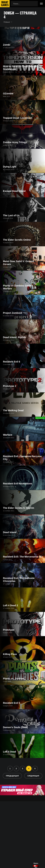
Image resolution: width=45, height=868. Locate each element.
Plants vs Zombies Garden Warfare (18, 287)
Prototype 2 (10, 386)
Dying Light (10, 167)
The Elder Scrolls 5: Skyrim (19, 508)
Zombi (7, 45)
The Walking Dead (13, 410)
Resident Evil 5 (12, 703)
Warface (8, 435)
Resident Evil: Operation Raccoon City (22, 458)
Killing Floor (10, 654)
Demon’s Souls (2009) (15, 727)
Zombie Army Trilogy (15, 142)
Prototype (9, 630)
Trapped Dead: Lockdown (18, 118)
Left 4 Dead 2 (10, 605)
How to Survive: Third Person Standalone (20, 68)
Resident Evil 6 (12, 362)
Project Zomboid (12, 313)
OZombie (8, 94)
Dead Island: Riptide (15, 337)
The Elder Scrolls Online (17, 240)
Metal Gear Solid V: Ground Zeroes (19, 263)
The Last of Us (11, 215)
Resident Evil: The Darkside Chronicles (19, 580)
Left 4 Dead (9, 752)
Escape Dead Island (14, 191)
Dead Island (10, 532)
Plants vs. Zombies (14, 679)
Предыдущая (12, 776)
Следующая (33, 776)
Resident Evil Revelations (18, 484)
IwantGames (5, 4)
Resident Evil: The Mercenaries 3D (23, 557)
